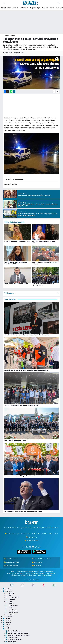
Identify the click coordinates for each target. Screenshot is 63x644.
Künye (11, 572)
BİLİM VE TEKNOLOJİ (13, 573)
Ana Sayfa (7, 589)
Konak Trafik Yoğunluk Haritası (42, 559)
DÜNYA (9, 608)
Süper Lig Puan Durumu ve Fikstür (18, 635)
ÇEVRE (28, 573)
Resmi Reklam (12, 612)
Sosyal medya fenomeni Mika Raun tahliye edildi (17, 241)
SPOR (34, 575)
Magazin (33, 8)
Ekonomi (45, 8)
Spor (39, 8)
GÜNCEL (13, 36)
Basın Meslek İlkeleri (22, 572)
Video (6, 618)
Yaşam (52, 8)
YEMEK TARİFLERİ (47, 575)
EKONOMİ (42, 573)
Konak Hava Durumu (11, 559)
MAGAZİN (24, 575)
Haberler (6, 36)
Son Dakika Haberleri (11, 565)
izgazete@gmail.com (33, 540)
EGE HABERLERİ (12, 597)
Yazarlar (7, 620)
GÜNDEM (22, 573)
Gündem (15, 8)
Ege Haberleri (24, 8)
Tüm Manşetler (37, 562)
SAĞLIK (29, 575)
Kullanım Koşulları (34, 572)
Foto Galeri (8, 616)
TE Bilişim (36, 580)
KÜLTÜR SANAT (16, 575)
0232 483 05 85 (33, 537)
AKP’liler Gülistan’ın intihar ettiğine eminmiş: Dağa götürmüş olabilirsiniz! (16, 263)
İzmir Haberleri (6, 8)
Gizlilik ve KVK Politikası (47, 572)
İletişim (7, 627)
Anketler (7, 623)
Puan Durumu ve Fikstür (12, 562)
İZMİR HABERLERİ (50, 573)
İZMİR (9, 595)
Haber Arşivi (37, 565)
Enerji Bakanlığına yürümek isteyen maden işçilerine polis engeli (43, 284)
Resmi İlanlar (11, 610)
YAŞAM (39, 575)
